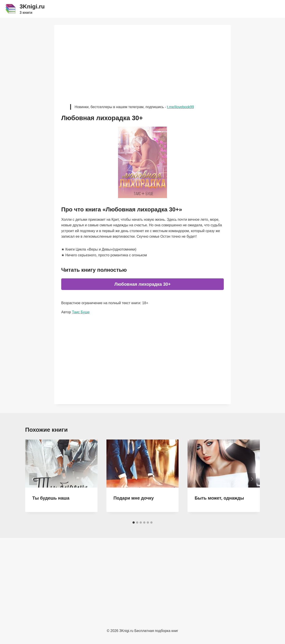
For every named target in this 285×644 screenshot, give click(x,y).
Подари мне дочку (134, 498)
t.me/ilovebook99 (180, 107)
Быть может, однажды (219, 498)
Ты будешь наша (51, 498)
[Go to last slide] (33, 479)
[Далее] (252, 479)
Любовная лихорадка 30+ (143, 284)
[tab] (134, 522)
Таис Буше (81, 312)
